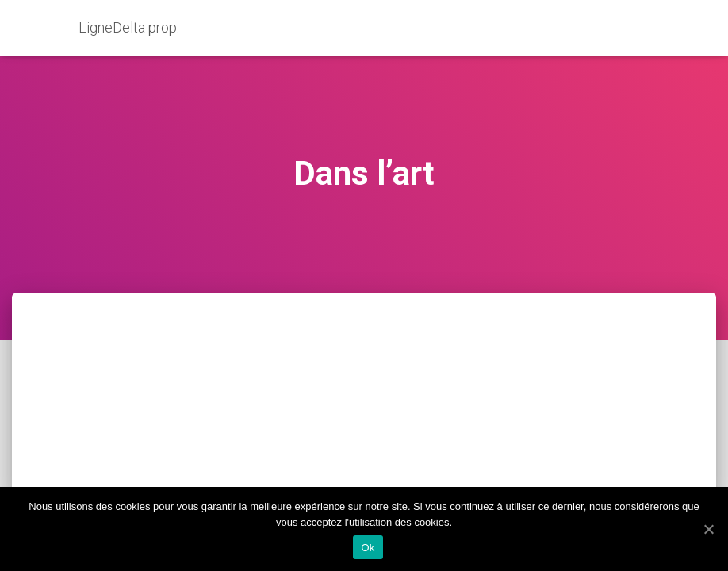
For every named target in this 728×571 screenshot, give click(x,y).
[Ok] (708, 529)
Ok (368, 548)
